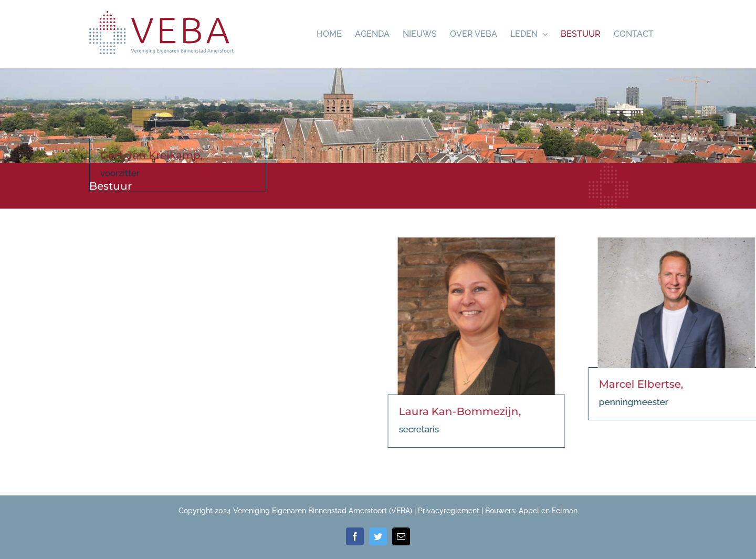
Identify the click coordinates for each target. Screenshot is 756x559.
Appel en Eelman (548, 511)
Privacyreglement (449, 511)
